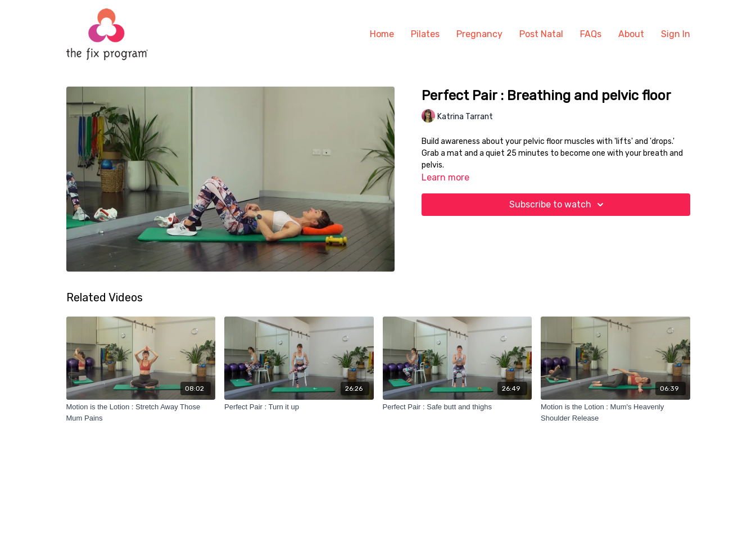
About (631, 34)
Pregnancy (479, 34)
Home (382, 34)
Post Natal (541, 34)
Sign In (676, 34)
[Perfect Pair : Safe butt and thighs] (458, 407)
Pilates (425, 34)
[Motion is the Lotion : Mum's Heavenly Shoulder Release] (615, 412)
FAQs (591, 34)
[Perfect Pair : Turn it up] (299, 407)
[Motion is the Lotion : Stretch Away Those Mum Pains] (141, 412)
